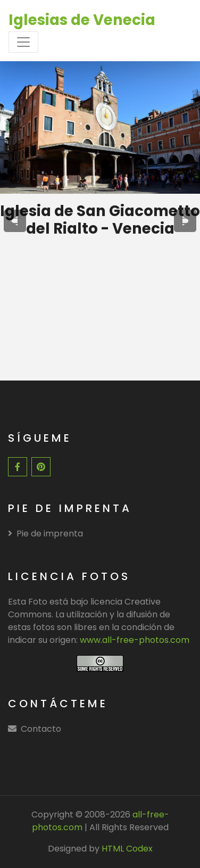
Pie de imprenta (45, 534)
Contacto (41, 729)
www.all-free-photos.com (135, 640)
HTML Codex (127, 849)
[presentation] (15, 221)
